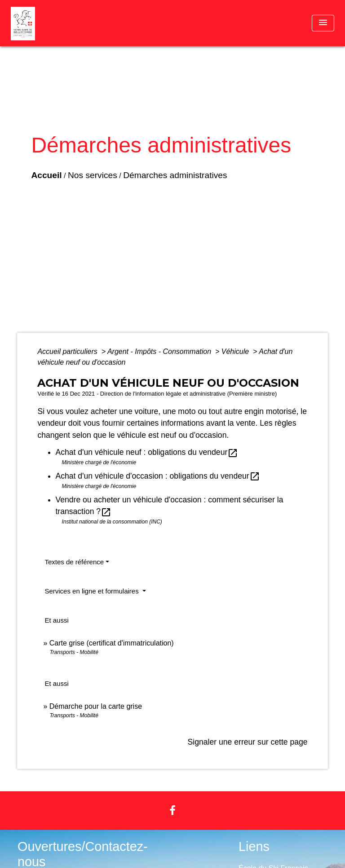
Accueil (46, 175)
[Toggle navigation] (323, 23)
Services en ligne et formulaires (92, 591)
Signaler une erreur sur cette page (248, 742)
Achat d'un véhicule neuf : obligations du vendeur (147, 452)
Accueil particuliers (68, 351)
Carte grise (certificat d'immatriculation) (112, 643)
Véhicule (236, 351)
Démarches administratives (175, 175)
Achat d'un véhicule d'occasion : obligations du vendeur (157, 476)
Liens (254, 846)
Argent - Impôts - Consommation (160, 351)
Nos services (93, 175)
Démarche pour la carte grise (96, 706)
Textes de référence (74, 562)
